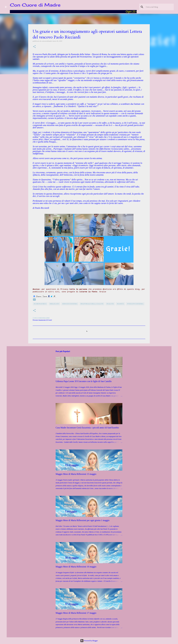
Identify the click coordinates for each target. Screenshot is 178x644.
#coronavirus (40, 304)
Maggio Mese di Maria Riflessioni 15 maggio (76, 474)
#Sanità (120, 304)
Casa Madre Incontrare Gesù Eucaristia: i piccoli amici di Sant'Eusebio (87, 428)
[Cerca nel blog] (159, 7)
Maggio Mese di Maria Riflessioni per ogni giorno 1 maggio (83, 520)
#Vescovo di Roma (135, 304)
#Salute (110, 304)
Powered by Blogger (89, 641)
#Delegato (54, 304)
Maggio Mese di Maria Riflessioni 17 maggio (76, 613)
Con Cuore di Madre (35, 5)
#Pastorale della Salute (92, 304)
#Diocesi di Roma (70, 304)
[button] (34, 47)
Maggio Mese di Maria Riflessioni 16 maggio (76, 567)
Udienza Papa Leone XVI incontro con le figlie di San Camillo (84, 381)
